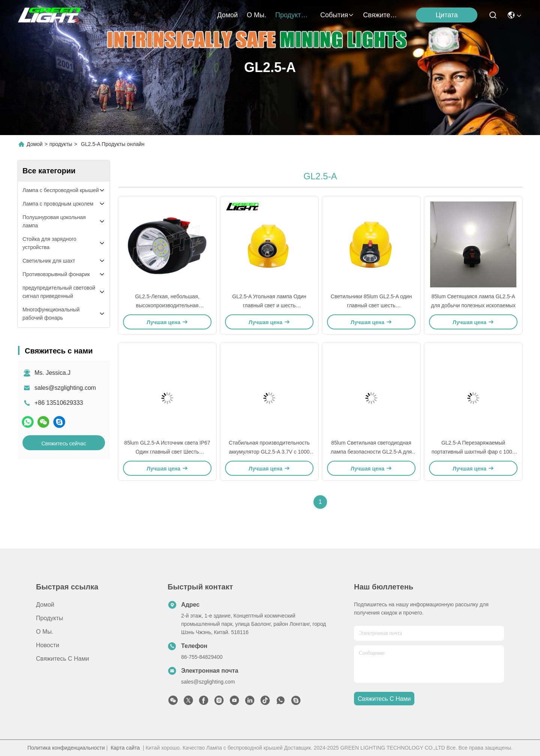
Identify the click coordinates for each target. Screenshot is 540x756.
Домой (227, 15)
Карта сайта (125, 748)
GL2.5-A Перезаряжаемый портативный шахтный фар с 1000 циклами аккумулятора (473, 452)
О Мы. (256, 15)
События (337, 15)
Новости (48, 645)
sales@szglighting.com (65, 388)
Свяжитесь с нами (381, 15)
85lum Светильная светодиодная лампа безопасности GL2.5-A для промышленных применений (371, 452)
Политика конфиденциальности (66, 748)
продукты (293, 15)
